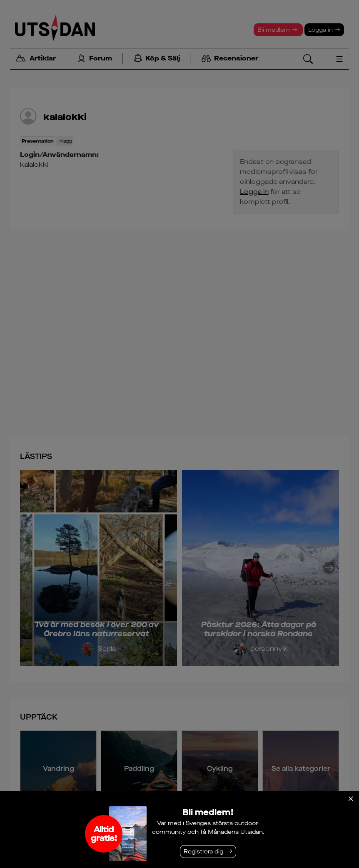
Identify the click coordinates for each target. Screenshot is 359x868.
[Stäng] (351, 799)
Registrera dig (203, 852)
